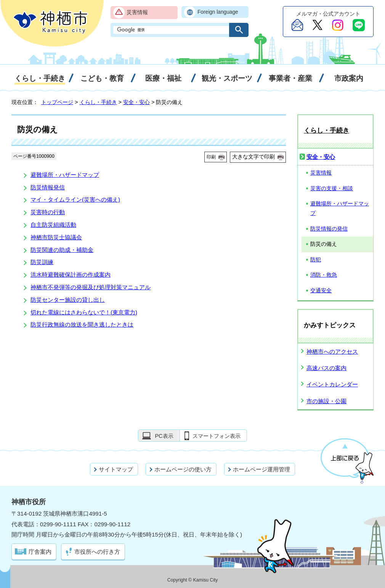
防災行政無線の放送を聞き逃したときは (82, 324)
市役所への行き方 (97, 552)
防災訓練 (42, 262)
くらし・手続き (98, 102)
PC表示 (164, 436)
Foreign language (218, 12)
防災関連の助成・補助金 (62, 250)
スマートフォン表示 (217, 436)
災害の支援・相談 (332, 188)
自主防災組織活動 (53, 225)
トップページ (57, 102)
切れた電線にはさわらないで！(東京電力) (84, 312)
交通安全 (321, 291)
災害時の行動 (48, 212)
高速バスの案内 (326, 368)
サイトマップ (116, 469)
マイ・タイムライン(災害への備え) (75, 199)
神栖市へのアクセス (332, 352)
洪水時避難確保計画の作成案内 (71, 275)
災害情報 (137, 12)
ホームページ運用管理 (261, 469)
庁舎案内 (40, 552)
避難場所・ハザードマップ (65, 175)
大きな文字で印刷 (253, 157)
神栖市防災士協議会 (56, 237)
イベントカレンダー (332, 384)
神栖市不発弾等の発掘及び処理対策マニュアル (91, 287)
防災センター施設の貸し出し (68, 300)
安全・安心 (136, 102)
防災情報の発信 (329, 229)
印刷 (211, 157)
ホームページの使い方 (183, 469)
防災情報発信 (48, 187)
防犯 (316, 260)
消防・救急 (324, 275)
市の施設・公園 (326, 401)
